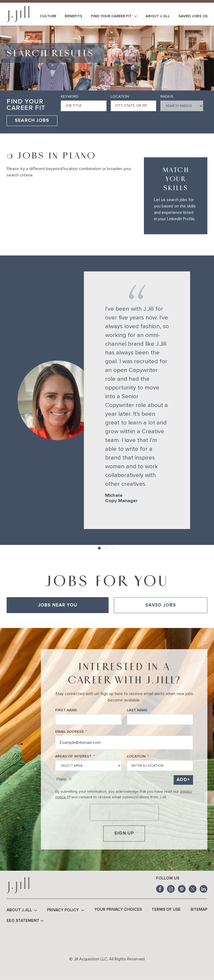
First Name (66, 710)
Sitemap (199, 910)
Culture (48, 16)
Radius (167, 97)
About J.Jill (158, 16)
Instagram (171, 889)
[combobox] (134, 106)
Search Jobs (32, 121)
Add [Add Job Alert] (182, 780)
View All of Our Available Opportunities (40, 621)
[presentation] (124, 812)
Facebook (160, 889)
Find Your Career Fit (114, 16)
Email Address (71, 732)
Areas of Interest (75, 756)
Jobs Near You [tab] (58, 605)
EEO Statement (25, 921)
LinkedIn (204, 889)
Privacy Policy (66, 910)
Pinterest (182, 889)
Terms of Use (166, 910)
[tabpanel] (107, 621)
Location (120, 97)
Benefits (74, 16)
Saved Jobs (193, 16)
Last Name (137, 710)
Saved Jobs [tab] (161, 605)
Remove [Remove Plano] (70, 779)
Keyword (70, 97)
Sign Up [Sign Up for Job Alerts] (124, 833)
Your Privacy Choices (118, 910)
